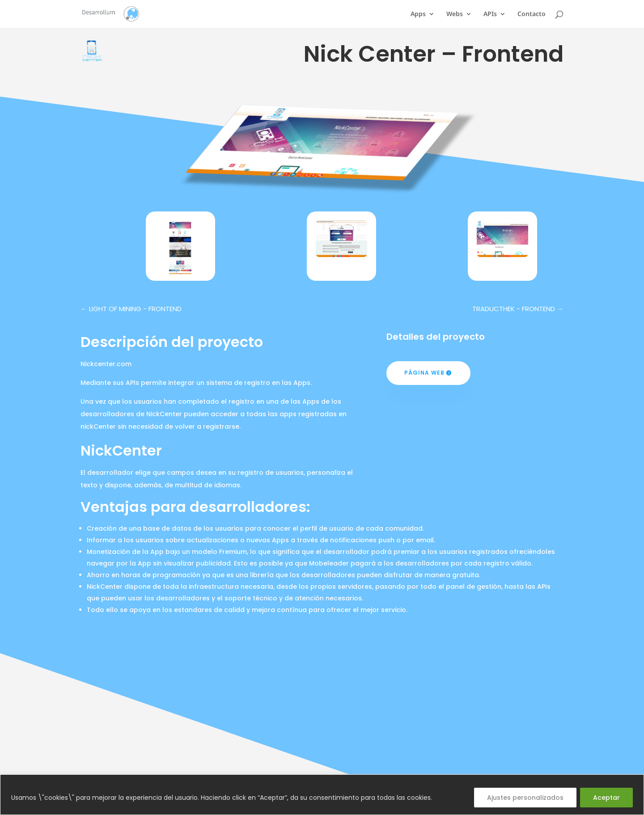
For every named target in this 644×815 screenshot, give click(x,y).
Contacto (532, 14)
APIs (490, 14)
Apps (418, 14)
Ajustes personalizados (525, 798)
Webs (455, 14)
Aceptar (606, 798)
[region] (322, 795)
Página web (424, 373)
